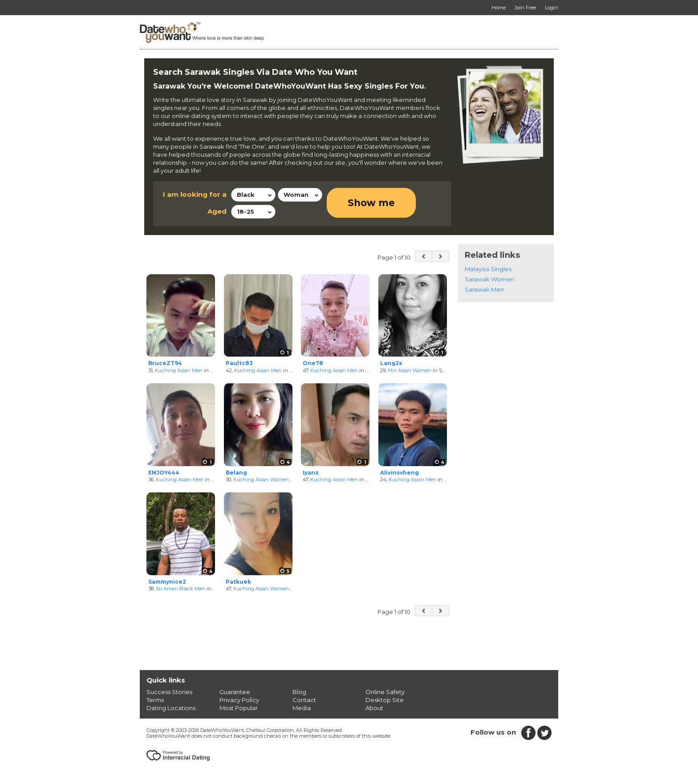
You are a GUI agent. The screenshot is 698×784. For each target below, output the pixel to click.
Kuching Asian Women (261, 479)
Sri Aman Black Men (181, 589)
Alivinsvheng (400, 473)
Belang (236, 473)
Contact (304, 700)
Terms (155, 700)
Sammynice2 (167, 582)
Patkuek (238, 582)
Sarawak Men (484, 289)
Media (302, 708)
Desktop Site (385, 700)
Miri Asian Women (410, 370)
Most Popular (239, 708)
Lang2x (391, 363)
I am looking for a (195, 194)
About (374, 708)
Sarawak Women (489, 279)
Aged (217, 211)
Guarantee (235, 692)
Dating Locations (171, 708)
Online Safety (385, 692)
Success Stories (169, 692)
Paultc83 (239, 363)
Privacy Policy (239, 700)
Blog (299, 692)
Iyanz (311, 473)
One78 (313, 363)
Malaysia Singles (488, 269)
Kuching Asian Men (179, 370)
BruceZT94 (165, 363)
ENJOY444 (164, 473)
